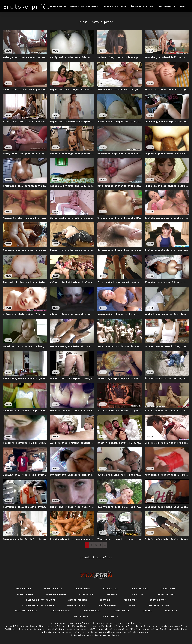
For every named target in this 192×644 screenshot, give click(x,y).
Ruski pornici (92, 611)
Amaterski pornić (159, 605)
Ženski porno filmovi (143, 6)
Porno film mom (76, 605)
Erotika (147, 611)
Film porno (130, 600)
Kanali (183, 6)
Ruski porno (83, 589)
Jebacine (105, 600)
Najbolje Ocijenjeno (115, 6)
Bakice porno (25, 594)
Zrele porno (168, 589)
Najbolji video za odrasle (85, 6)
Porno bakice (122, 611)
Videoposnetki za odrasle (38, 605)
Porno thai (138, 594)
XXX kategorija (167, 6)
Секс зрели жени (60, 611)
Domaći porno (158, 600)
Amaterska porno (56, 594)
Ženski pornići (78, 600)
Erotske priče (83, 635)
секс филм (171, 611)
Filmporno (112, 594)
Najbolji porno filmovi (41, 600)
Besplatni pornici (26, 611)
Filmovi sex (110, 589)
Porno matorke (139, 589)
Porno (132, 605)
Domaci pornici (53, 589)
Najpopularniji (58, 6)
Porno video (24, 589)
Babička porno (107, 605)
